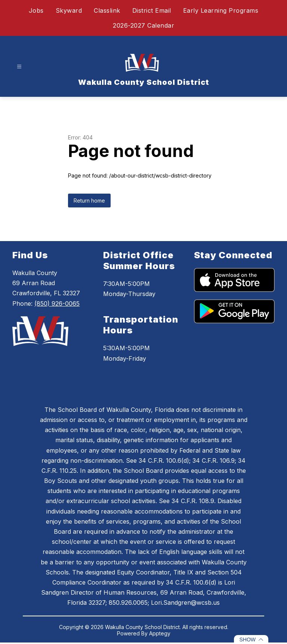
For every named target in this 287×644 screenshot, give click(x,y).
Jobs (36, 10)
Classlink (107, 10)
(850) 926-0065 (57, 303)
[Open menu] (19, 67)
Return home (89, 201)
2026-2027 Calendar (143, 25)
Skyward (69, 10)
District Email (152, 10)
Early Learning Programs (221, 10)
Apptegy (160, 633)
